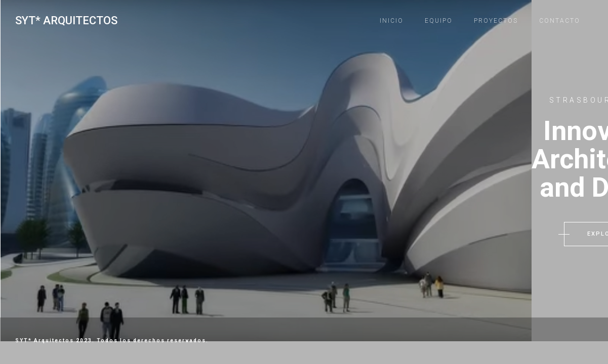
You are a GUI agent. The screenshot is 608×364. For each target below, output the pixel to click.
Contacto (560, 21)
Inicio (392, 21)
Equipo (439, 21)
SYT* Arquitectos (66, 20)
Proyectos (496, 21)
